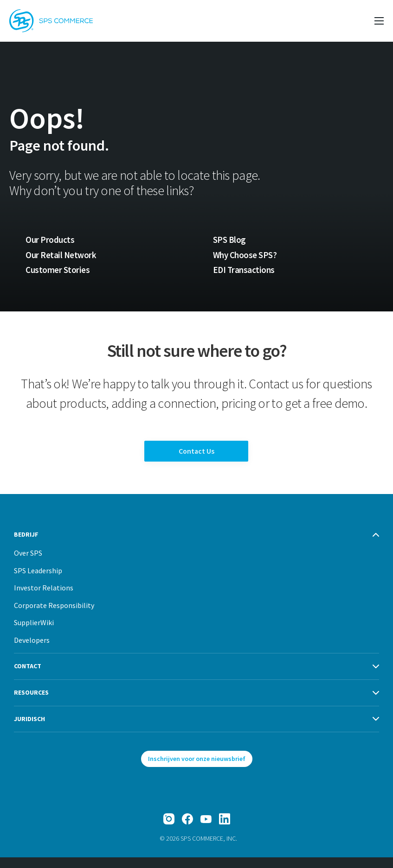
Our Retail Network (61, 255)
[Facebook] (187, 830)
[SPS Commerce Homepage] (51, 21)
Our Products (50, 240)
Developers (32, 651)
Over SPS (28, 564)
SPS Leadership (38, 581)
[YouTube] (206, 830)
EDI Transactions (244, 271)
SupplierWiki (34, 633)
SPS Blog (229, 240)
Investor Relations (44, 598)
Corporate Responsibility (54, 616)
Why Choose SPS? (246, 255)
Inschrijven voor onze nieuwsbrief (197, 769)
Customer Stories (57, 271)
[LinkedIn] (225, 830)
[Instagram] (169, 830)
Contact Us (196, 457)
